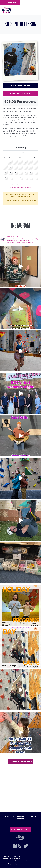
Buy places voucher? (21, 86)
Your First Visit (19, 817)
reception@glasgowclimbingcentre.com (12, 864)
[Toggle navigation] (37, 10)
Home (7, 817)
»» (35, 153)
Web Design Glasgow (7, 858)
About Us (32, 817)
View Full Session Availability (21, 188)
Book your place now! (20, 93)
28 (6, 182)
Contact (20, 819)
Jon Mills (17, 858)
